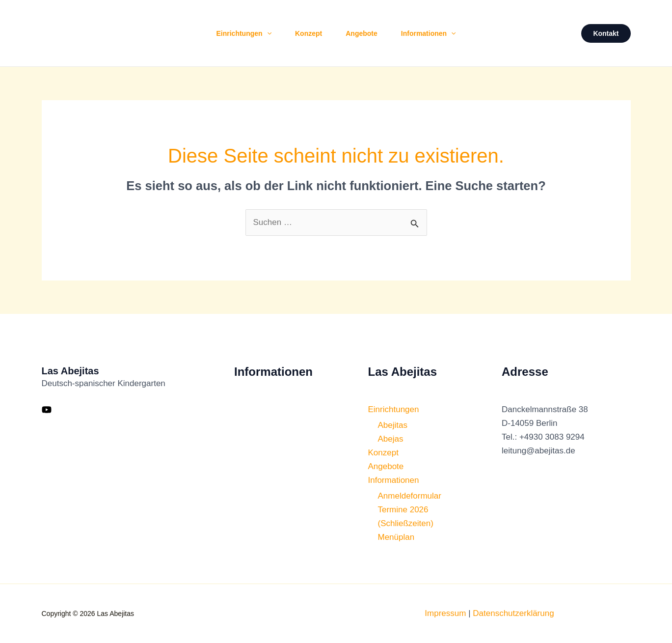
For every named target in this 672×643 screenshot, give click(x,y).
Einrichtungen (244, 33)
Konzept (309, 33)
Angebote (362, 33)
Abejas (391, 439)
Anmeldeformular (410, 496)
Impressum (445, 613)
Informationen (429, 33)
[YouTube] (47, 410)
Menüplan (396, 537)
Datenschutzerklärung (513, 613)
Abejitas (393, 425)
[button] (267, 33)
